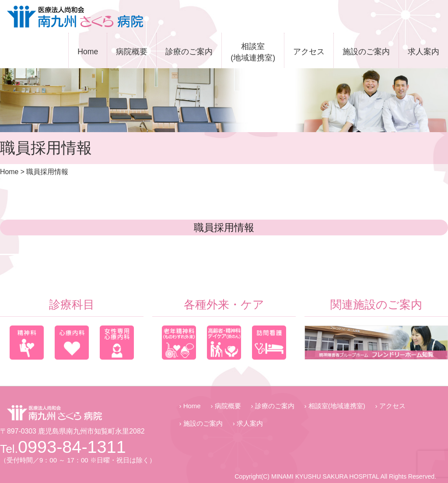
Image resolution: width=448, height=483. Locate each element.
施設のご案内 (366, 52)
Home (88, 52)
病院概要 (132, 52)
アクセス (309, 52)
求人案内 (423, 52)
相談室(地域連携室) (253, 52)
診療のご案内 (189, 52)
